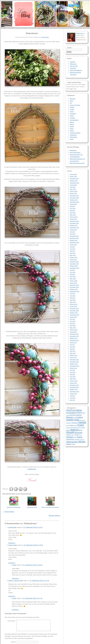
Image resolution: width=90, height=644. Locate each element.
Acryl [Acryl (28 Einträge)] (69, 410)
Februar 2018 (74, 330)
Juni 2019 (73, 296)
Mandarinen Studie (32, 507)
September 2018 (74, 315)
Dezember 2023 (74, 196)
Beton (71, 101)
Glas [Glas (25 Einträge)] (77, 420)
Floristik (72, 107)
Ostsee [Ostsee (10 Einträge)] (77, 435)
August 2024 (73, 185)
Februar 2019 (74, 304)
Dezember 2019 (74, 285)
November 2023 (74, 198)
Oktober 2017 (74, 338)
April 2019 (73, 300)
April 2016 (73, 377)
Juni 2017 (73, 347)
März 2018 (73, 328)
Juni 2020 (73, 272)
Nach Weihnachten (75, 153)
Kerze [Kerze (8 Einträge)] (76, 425)
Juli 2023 (72, 206)
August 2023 (73, 204)
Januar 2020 (73, 283)
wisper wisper (13, 545)
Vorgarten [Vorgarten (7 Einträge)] (82, 440)
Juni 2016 (73, 372)
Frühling (72, 109)
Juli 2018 (72, 319)
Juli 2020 (72, 270)
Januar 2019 (73, 306)
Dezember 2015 (74, 385)
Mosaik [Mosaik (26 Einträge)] (70, 432)
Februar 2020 (74, 281)
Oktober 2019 (74, 289)
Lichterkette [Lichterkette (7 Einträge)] (82, 428)
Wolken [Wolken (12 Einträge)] (69, 444)
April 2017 (73, 351)
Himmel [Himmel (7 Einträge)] (68, 425)
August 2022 (73, 230)
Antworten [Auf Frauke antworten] (16, 578)
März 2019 (73, 302)
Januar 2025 (73, 176)
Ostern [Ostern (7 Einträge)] (73, 435)
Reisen (72, 131)
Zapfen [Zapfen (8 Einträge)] (73, 444)
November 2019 (74, 287)
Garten (72, 112)
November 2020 (74, 264)
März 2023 (73, 215)
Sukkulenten (73, 135)
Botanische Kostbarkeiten (14, 507)
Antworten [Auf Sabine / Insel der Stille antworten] (12, 596)
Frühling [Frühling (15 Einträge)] (80, 417)
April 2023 (73, 213)
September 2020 (74, 268)
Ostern (72, 129)
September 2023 (74, 202)
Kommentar (12, 621)
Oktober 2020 (74, 266)
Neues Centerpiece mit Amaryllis (50, 507)
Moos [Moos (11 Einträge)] (80, 430)
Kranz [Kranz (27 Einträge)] (81, 425)
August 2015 (73, 394)
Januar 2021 (73, 260)
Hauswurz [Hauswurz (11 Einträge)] (75, 423)
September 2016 (74, 366)
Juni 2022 (73, 234)
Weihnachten (73, 137)
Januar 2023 (73, 219)
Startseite (72, 62)
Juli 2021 (72, 247)
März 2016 (73, 379)
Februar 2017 (74, 355)
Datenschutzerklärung (76, 70)
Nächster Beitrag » (55, 516)
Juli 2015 (72, 396)
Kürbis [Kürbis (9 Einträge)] (75, 428)
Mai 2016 (72, 375)
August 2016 (73, 368)
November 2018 (74, 311)
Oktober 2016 (74, 364)
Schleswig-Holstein (75, 133)
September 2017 (74, 340)
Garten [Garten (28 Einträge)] (70, 420)
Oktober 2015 (74, 389)
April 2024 (73, 187)
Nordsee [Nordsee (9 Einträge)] (69, 435)
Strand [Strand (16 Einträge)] (80, 437)
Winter (72, 139)
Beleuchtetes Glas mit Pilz (77, 163)
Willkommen (79, 33)
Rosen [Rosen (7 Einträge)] (80, 435)
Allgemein (73, 99)
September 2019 (74, 291)
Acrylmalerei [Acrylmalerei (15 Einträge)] (71, 413)
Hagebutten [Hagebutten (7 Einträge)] (69, 423)
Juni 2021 (73, 249)
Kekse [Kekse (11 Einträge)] (72, 425)
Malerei (72, 124)
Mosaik (72, 126)
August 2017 (73, 343)
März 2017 (73, 353)
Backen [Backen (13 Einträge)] (79, 415)
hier (72, 89)
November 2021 (74, 238)
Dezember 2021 (74, 236)
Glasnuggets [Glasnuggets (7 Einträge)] (82, 420)
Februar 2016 (74, 381)
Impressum (73, 68)
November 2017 (74, 336)
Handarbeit (73, 114)
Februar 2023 (74, 217)
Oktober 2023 (74, 200)
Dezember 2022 (74, 221)
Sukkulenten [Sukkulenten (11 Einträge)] (70, 439)
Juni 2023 (73, 208)
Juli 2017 (72, 345)
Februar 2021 (74, 257)
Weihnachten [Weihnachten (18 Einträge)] (72, 442)
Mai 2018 (72, 323)
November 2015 (74, 387)
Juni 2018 (73, 321)
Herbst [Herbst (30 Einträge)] (82, 422)
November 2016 (74, 362)
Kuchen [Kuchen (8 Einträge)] (68, 428)
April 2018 (73, 326)
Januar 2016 (73, 383)
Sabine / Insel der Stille (16, 581)
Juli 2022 (72, 232)
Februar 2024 (74, 191)
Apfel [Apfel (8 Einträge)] (67, 415)
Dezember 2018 (74, 309)
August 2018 (73, 317)
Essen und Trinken (75, 105)
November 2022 (74, 223)
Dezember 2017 (74, 334)
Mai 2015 (72, 400)
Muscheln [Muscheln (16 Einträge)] (78, 432)
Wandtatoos (73, 150)
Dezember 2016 (74, 360)
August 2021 (73, 245)
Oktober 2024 (74, 181)
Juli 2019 (72, 294)
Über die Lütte (74, 66)
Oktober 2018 (74, 313)
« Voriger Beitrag (9, 512)
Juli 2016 (72, 370)
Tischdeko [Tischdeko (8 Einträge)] (77, 440)
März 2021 (73, 255)
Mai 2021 (72, 251)
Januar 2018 (73, 332)
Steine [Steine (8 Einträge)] (75, 437)
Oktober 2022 (74, 225)
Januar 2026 (73, 174)
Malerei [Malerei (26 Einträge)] (74, 430)
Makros (72, 122)
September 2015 (74, 392)
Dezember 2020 (74, 262)
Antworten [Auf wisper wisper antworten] (12, 563)
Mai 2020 (72, 274)
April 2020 (73, 277)
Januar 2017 (73, 357)
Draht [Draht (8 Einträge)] (75, 418)
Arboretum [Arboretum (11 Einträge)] (72, 415)
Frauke (14, 565)
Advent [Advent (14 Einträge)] (79, 413)
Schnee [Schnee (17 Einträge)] (70, 437)
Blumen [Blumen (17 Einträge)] (70, 417)
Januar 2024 (73, 194)
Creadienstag (32, 469)
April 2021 (73, 253)
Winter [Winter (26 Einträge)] (82, 442)
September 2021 (74, 242)
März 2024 (73, 189)
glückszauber (12, 527)
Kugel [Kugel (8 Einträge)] (72, 428)
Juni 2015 (73, 398)
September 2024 (74, 183)
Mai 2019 (72, 298)
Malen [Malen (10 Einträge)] (68, 430)
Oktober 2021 (74, 240)
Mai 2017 (72, 349)
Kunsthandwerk (45, 37)
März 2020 (73, 279)
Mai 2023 (72, 211)
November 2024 (74, 179)
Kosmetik (72, 118)
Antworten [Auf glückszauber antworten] (12, 543)
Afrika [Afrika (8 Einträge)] (84, 413)
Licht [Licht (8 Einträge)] (78, 428)
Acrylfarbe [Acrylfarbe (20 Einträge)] (77, 410)
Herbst (72, 116)
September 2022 (74, 228)
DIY (71, 103)
